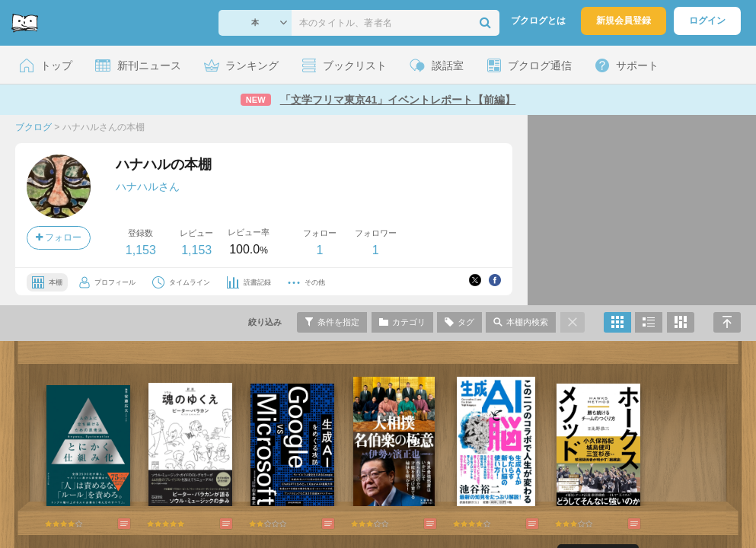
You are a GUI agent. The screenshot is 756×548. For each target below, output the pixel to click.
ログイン (707, 21)
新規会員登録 (624, 21)
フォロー (59, 237)
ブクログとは (538, 21)
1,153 (141, 250)
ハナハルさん (148, 186)
